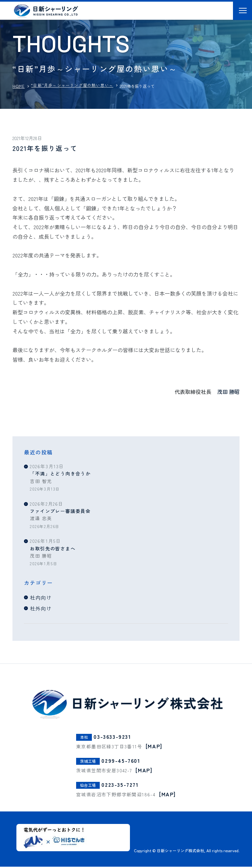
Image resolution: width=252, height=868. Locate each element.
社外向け (42, 609)
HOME (19, 86)
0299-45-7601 (121, 762)
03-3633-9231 (112, 738)
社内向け (42, 597)
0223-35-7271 (120, 786)
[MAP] (154, 747)
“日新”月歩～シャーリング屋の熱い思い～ (72, 85)
